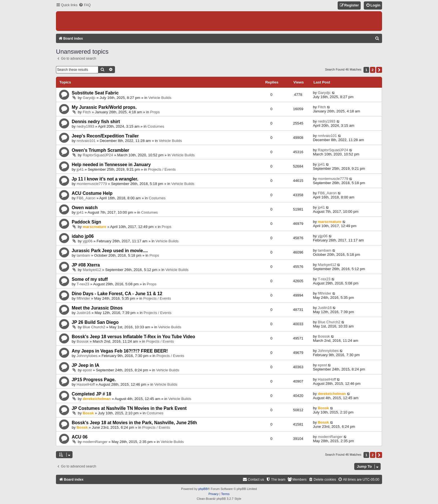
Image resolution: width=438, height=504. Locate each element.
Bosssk (83, 341)
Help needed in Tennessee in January (111, 165)
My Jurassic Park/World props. (104, 107)
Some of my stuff (90, 279)
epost (87, 370)
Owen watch (85, 208)
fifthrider (83, 298)
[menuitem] (85, 5)
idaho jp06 (83, 236)
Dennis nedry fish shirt (96, 122)
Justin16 (84, 313)
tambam (83, 255)
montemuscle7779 (92, 184)
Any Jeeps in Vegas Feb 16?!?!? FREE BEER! (120, 351)
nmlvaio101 (86, 141)
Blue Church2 (94, 327)
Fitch (87, 112)
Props (155, 112)
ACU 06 (80, 437)
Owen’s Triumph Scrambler (100, 150)
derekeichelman (97, 399)
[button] (379, 70)
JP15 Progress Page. (94, 380)
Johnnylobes (87, 356)
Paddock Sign (86, 222)
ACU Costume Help (92, 193)
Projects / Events (162, 169)
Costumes (156, 126)
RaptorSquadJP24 (98, 155)
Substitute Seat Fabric (95, 93)
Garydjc (89, 98)
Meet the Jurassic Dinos (97, 308)
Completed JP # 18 (91, 394)
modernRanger (95, 442)
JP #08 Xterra (86, 265)
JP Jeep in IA (85, 365)
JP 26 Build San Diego (95, 322)
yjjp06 (87, 241)
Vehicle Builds (160, 98)
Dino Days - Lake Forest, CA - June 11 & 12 (117, 294)
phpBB (203, 489)
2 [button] (373, 70)
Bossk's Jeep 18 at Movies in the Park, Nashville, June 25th (134, 423)
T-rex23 (83, 284)
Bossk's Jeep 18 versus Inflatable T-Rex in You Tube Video (133, 337)
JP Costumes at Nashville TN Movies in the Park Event (129, 408)
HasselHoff (86, 384)
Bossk (88, 413)
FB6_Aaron (86, 198)
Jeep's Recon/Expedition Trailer (105, 136)
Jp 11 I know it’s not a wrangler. (105, 179)
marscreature (94, 227)
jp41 (80, 169)
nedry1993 (85, 126)
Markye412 (92, 270)
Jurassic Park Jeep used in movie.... (110, 251)
